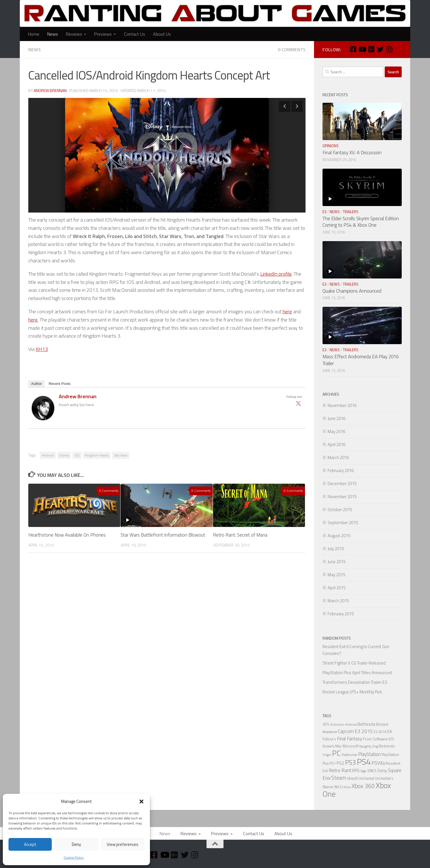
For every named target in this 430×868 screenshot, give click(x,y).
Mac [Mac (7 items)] (338, 746)
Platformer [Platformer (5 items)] (350, 755)
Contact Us (135, 34)
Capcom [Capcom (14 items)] (346, 731)
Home (34, 34)
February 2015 (341, 614)
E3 (324, 212)
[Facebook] (353, 49)
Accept (30, 844)
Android (48, 455)
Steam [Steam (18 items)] (339, 778)
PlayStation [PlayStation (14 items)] (369, 754)
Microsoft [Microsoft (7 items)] (351, 746)
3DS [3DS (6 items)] (326, 724)
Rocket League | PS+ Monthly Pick (352, 692)
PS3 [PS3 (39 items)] (351, 762)
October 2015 (340, 510)
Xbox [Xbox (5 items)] (347, 787)
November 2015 (342, 497)
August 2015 (339, 536)
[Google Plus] (371, 49)
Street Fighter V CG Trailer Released (354, 663)
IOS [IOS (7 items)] (391, 739)
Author (36, 384)
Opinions (331, 146)
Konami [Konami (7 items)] (328, 746)
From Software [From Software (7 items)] (375, 739)
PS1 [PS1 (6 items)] (333, 763)
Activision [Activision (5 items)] (337, 725)
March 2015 (338, 601)
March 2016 (338, 457)
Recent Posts (60, 384)
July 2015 (336, 549)
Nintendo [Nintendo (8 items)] (387, 746)
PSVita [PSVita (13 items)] (378, 763)
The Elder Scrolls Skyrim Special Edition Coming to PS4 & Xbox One (361, 222)
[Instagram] (389, 49)
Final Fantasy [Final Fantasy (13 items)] (350, 739)
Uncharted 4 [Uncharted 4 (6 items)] (384, 778)
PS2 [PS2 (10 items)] (340, 763)
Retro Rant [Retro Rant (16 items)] (340, 770)
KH (39, 349)
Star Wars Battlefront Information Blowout (163, 535)
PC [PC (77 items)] (337, 753)
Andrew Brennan (50, 90)
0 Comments (292, 50)
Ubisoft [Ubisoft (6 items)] (352, 778)
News (53, 34)
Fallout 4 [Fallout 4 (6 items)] (329, 739)
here (287, 311)
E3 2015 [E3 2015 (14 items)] (364, 731)
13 (45, 349)
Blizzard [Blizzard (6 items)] (382, 724)
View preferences (122, 844)
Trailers (351, 212)
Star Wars (121, 455)
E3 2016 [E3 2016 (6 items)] (380, 732)
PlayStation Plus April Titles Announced (357, 673)
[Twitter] (380, 49)
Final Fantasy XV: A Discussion (352, 153)
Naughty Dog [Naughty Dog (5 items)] (369, 746)
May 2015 (336, 575)
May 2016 (336, 431)
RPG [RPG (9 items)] (356, 771)
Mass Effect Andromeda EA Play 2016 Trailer (361, 360)
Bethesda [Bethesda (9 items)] (366, 724)
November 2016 (342, 405)
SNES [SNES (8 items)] (372, 771)
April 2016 (337, 444)
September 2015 (343, 523)
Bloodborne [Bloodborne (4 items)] (330, 732)
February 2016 (341, 471)
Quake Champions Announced (352, 291)
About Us (162, 34)
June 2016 (337, 418)
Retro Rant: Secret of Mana (240, 535)
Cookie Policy (74, 857)
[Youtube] (362, 49)
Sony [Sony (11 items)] (382, 770)
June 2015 (337, 562)
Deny (76, 844)
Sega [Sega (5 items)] (363, 771)
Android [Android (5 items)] (351, 725)
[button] (141, 801)
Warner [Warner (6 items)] (328, 787)
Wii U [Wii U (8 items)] (338, 787)
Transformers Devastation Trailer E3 (355, 682)
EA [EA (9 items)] (390, 731)
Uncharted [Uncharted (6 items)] (366, 778)
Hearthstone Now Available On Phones (67, 535)
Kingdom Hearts (97, 455)
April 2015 (337, 588)
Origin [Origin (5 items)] (327, 755)
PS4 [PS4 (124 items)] (364, 762)
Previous (285, 106)
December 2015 (342, 484)
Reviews (74, 34)
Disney (64, 455)
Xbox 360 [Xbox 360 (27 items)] (363, 786)
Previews (103, 34)
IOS (77, 455)
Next (297, 106)
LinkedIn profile (276, 274)
